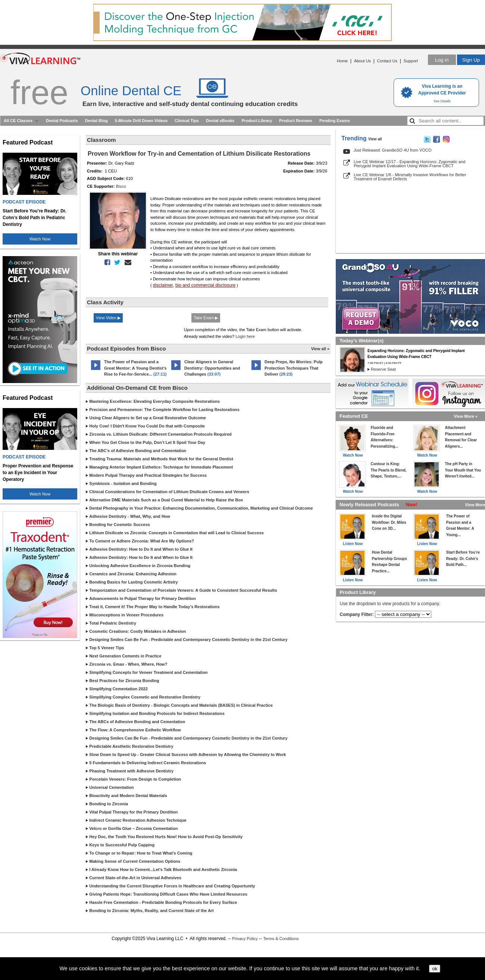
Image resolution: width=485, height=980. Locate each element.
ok (435, 969)
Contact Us (387, 61)
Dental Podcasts (62, 121)
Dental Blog (96, 121)
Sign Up (471, 60)
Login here (245, 336)
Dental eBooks (220, 121)
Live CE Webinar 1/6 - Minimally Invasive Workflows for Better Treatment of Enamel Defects (410, 177)
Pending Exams (335, 121)
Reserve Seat (383, 369)
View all (375, 139)
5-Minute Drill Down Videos (141, 121)
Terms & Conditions (281, 939)
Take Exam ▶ (206, 318)
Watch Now (40, 239)
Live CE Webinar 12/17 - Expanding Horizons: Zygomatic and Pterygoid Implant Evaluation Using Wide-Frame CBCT (409, 164)
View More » (466, 416)
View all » (320, 349)
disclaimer (163, 285)
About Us (362, 61)
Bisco (121, 186)
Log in (442, 60)
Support (411, 61)
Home (342, 61)
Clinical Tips (187, 121)
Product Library (257, 121)
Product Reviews (296, 121)
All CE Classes (18, 121)
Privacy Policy (245, 939)
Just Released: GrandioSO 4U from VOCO (392, 150)
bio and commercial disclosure (205, 285)
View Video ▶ (108, 318)
